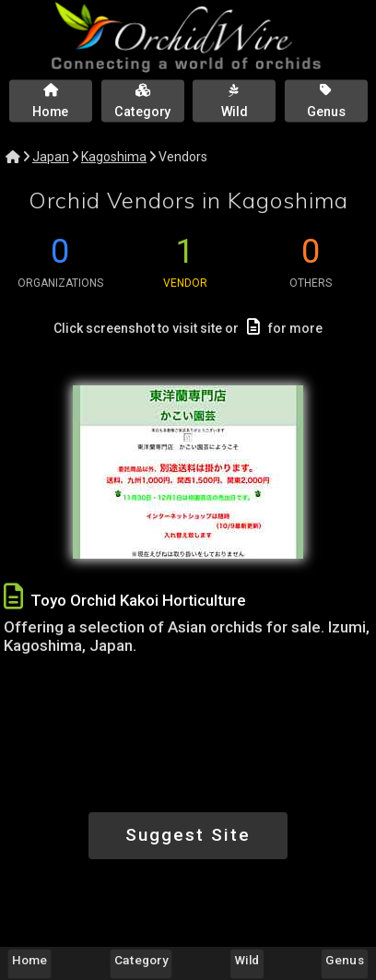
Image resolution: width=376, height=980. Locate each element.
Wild (247, 960)
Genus (344, 960)
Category (141, 960)
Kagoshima (114, 157)
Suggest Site (188, 835)
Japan (51, 157)
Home (29, 960)
